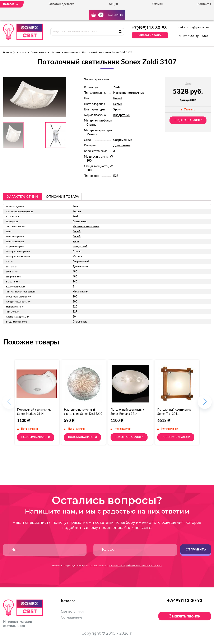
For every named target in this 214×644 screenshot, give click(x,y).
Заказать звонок (150, 35)
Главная (8, 52)
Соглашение (72, 617)
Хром (117, 110)
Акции (113, 4)
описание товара (62, 197)
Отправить (196, 549)
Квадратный (122, 115)
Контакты (204, 4)
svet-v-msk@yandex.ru (193, 28)
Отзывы (158, 4)
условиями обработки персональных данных (135, 566)
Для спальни (122, 146)
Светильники (38, 52)
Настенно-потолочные (64, 52)
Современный (123, 140)
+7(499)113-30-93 (149, 28)
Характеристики (22, 197)
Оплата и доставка (61, 4)
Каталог (21, 52)
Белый (118, 99)
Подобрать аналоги (188, 120)
